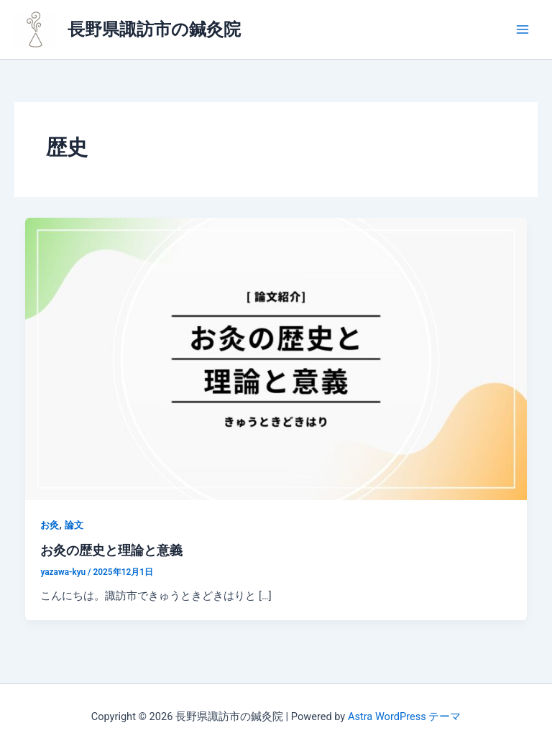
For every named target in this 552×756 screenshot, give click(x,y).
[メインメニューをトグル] (523, 29)
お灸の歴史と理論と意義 (111, 550)
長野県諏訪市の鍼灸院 (154, 29)
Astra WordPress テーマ (404, 716)
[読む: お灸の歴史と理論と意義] (276, 358)
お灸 (50, 525)
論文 (74, 525)
